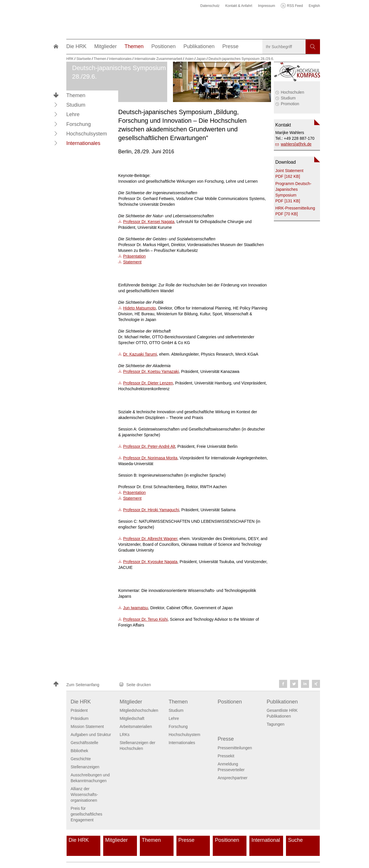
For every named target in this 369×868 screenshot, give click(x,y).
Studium (288, 98)
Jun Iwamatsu (135, 608)
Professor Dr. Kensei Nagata (149, 222)
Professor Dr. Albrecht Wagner (150, 539)
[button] (56, 105)
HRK (70, 59)
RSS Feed (295, 6)
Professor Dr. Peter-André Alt (149, 446)
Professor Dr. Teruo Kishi (145, 619)
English (314, 6)
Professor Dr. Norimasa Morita (150, 458)
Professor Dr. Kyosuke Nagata (150, 562)
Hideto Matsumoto (140, 308)
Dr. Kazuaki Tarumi (140, 354)
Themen (76, 95)
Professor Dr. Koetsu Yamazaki (151, 371)
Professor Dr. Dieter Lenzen (148, 383)
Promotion (290, 104)
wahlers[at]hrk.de (296, 144)
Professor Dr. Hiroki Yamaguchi (151, 510)
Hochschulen (292, 92)
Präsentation (134, 256)
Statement (132, 262)
